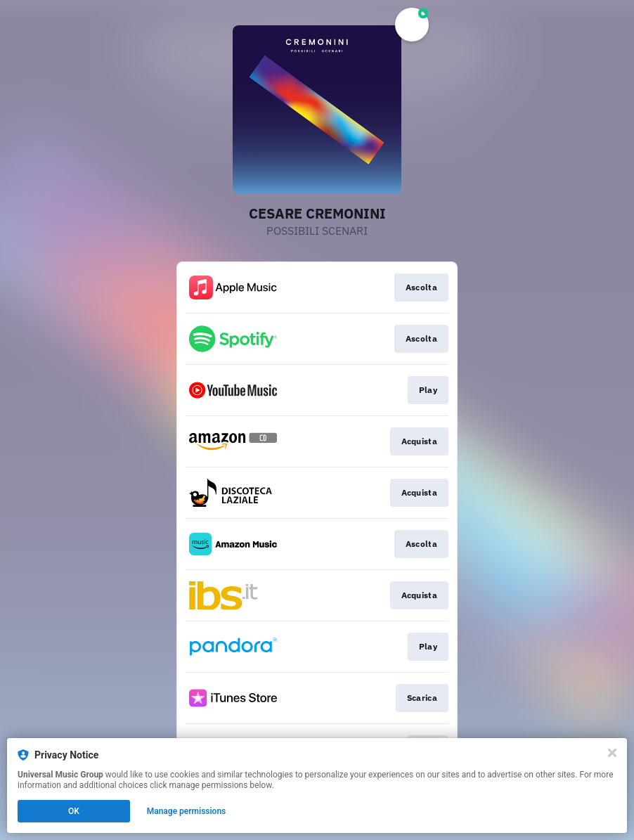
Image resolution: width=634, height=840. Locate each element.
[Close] (612, 753)
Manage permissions (187, 811)
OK (74, 811)
